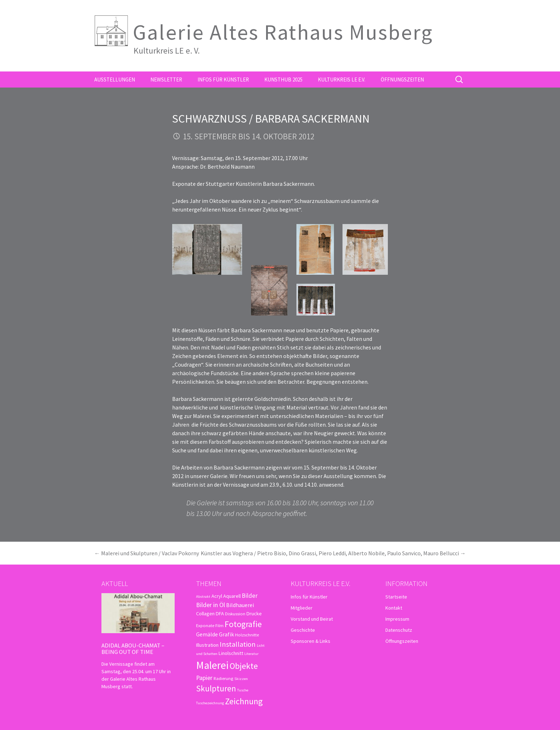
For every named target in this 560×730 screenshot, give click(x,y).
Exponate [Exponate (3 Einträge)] (205, 625)
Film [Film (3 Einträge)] (219, 625)
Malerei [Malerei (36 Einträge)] (212, 665)
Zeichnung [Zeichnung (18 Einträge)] (244, 701)
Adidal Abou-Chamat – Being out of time (133, 649)
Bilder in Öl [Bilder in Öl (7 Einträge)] (211, 605)
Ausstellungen (115, 80)
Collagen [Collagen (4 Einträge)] (205, 614)
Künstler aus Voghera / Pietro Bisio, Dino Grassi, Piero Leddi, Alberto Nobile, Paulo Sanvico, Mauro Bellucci (333, 553)
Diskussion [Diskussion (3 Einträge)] (235, 614)
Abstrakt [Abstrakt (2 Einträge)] (203, 597)
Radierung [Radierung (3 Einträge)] (223, 678)
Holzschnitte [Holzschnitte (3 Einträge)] (247, 635)
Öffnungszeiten (402, 80)
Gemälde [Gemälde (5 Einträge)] (207, 634)
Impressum (397, 619)
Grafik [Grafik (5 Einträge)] (226, 634)
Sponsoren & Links (311, 641)
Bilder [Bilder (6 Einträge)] (250, 596)
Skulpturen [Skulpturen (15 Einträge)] (216, 688)
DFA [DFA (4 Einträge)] (220, 614)
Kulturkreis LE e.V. (342, 80)
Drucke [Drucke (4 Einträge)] (254, 614)
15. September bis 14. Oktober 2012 (249, 136)
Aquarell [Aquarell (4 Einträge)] (232, 596)
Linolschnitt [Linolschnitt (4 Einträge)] (231, 653)
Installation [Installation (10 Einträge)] (238, 644)
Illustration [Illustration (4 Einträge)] (207, 645)
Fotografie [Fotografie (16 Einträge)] (243, 624)
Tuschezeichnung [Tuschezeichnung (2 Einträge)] (210, 703)
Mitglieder (302, 608)
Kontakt (394, 608)
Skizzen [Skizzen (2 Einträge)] (241, 679)
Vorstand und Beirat (312, 619)
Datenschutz (399, 630)
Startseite (396, 597)
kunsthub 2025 (283, 80)
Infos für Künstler (223, 80)
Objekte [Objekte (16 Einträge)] (244, 666)
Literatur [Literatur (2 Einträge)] (251, 654)
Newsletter (166, 80)
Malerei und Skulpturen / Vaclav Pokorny (147, 553)
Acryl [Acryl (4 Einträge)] (217, 596)
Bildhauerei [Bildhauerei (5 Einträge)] (240, 605)
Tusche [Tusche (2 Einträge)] (243, 690)
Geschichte (303, 630)
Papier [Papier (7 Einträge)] (204, 678)
